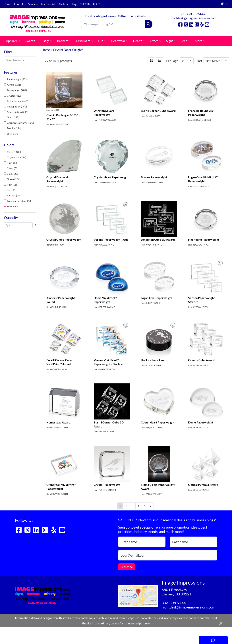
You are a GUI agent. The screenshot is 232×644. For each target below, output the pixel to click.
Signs (171, 41)
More (200, 41)
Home (7, 4)
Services (33, 4)
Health (139, 41)
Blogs (74, 4)
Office (156, 41)
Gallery (63, 4)
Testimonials (49, 4)
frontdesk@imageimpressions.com (193, 18)
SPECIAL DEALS (90, 4)
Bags (48, 41)
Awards (31, 41)
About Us (20, 4)
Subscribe (127, 567)
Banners (64, 41)
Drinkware (85, 41)
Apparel (13, 41)
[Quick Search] (112, 24)
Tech (186, 41)
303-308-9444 (193, 14)
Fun (102, 41)
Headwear (120, 41)
